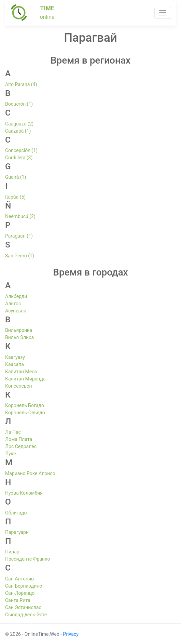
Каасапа (15, 364)
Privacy (71, 634)
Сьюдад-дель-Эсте (26, 615)
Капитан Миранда (25, 379)
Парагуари (17, 532)
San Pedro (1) (20, 256)
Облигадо (16, 513)
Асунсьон (16, 311)
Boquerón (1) (19, 104)
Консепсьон (19, 386)
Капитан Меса (21, 372)
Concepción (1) (21, 150)
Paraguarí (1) (19, 236)
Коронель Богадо (25, 405)
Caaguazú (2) (19, 124)
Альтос (13, 304)
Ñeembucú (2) (20, 216)
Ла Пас (13, 432)
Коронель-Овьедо (25, 413)
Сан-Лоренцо (20, 593)
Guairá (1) (16, 177)
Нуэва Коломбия (24, 493)
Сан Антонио (19, 579)
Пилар (12, 552)
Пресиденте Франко (27, 559)
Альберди (16, 296)
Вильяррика (19, 330)
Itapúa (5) (15, 197)
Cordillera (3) (19, 158)
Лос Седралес (21, 446)
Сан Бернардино (24, 586)
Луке (10, 454)
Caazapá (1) (18, 131)
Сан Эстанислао (23, 607)
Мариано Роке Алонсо (30, 473)
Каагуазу (15, 357)
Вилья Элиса (19, 337)
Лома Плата (19, 439)
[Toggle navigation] (163, 13)
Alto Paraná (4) (21, 84)
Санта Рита (18, 600)
